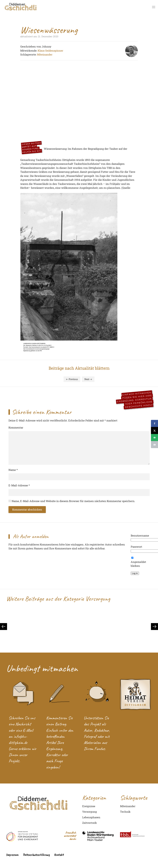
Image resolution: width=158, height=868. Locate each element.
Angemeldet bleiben (138, 562)
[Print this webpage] (154, 445)
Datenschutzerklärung (36, 855)
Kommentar (16, 427)
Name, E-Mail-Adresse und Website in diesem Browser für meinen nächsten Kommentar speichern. (72, 501)
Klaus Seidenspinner (50, 51)
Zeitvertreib (90, 823)
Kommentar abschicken (27, 509)
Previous (72, 379)
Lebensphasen (91, 817)
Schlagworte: (29, 54)
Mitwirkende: (29, 51)
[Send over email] (154, 438)
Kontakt (59, 855)
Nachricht (23, 724)
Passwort (136, 547)
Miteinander (45, 54)
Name (13, 470)
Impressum (12, 855)
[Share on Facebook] (154, 423)
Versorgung (90, 812)
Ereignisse (89, 806)
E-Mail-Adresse (19, 485)
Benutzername (140, 536)
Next (88, 379)
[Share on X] (154, 430)
